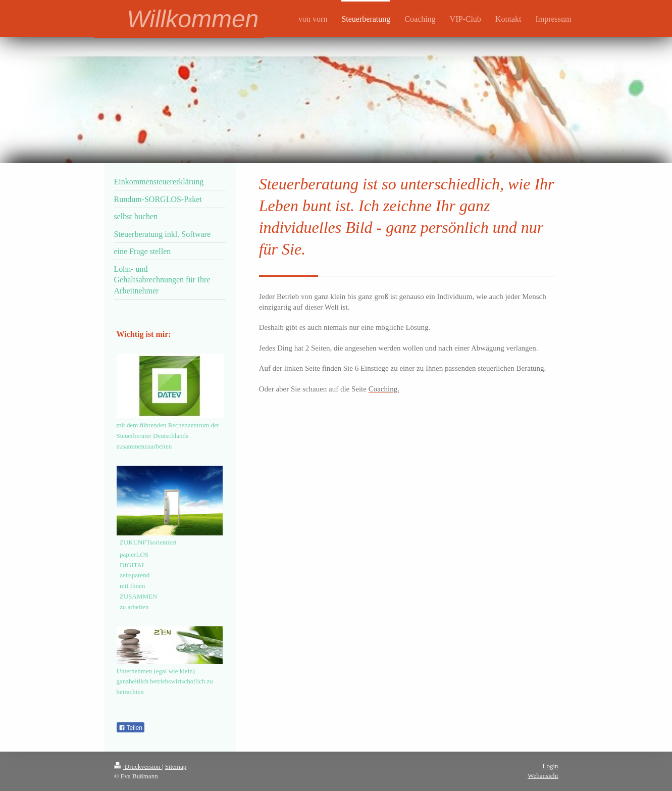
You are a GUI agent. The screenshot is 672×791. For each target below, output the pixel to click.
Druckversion (138, 767)
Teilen (131, 728)
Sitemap (176, 767)
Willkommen (193, 19)
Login (550, 766)
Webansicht (543, 776)
